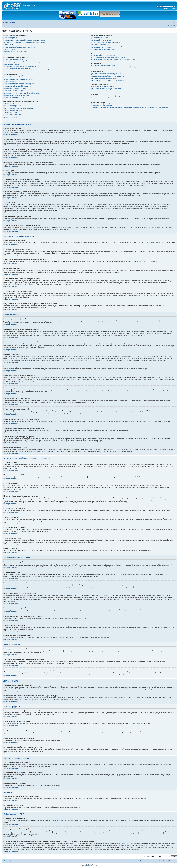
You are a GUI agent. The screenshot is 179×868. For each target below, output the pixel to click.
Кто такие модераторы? (98, 39)
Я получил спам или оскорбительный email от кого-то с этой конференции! (113, 59)
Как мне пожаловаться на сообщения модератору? (19, 92)
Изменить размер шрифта (174, 22)
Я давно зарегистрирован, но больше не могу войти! (19, 48)
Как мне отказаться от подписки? (101, 90)
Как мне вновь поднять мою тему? (14, 97)
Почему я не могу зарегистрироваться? (15, 51)
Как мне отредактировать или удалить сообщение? (19, 78)
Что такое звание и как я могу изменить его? (17, 68)
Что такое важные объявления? (13, 110)
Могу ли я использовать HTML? (13, 105)
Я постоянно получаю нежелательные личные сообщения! (109, 57)
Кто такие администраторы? (100, 37)
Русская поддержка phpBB (89, 865)
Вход (174, 26)
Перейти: (147, 856)
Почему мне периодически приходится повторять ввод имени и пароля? (25, 41)
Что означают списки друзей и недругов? (103, 65)
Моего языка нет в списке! (11, 64)
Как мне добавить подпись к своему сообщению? (18, 79)
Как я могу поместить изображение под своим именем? (20, 66)
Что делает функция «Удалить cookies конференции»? (20, 53)
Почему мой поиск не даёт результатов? (103, 75)
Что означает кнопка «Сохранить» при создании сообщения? (22, 94)
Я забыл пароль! (8, 44)
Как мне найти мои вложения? (100, 98)
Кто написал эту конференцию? (101, 104)
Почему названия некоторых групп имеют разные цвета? (108, 46)
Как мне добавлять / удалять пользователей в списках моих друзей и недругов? (115, 67)
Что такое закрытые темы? (11, 116)
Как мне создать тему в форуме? (13, 76)
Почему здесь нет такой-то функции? (102, 106)
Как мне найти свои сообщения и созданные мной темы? (108, 80)
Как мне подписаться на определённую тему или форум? (108, 88)
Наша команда (134, 861)
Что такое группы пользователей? (101, 41)
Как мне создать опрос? (11, 81)
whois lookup (126, 843)
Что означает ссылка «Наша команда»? (103, 50)
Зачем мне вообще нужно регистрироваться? (17, 39)
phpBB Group (63, 820)
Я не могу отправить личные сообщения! (103, 56)
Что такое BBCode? (9, 103)
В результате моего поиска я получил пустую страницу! (108, 77)
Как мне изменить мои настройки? (14, 59)
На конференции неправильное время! (15, 61)
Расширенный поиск (169, 8)
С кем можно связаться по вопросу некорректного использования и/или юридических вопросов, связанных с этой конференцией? (130, 107)
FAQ (169, 26)
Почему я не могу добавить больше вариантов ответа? (20, 83)
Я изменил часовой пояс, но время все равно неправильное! (21, 63)
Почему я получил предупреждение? (14, 90)
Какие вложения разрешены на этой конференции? (106, 96)
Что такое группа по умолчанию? (101, 48)
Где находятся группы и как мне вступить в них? (105, 42)
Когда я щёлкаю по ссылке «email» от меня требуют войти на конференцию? (26, 70)
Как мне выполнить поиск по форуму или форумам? (107, 73)
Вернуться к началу (12, 134)
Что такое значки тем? (10, 118)
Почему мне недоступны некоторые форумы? (17, 87)
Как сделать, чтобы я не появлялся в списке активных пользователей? (24, 42)
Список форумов (11, 22)
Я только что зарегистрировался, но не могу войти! (19, 46)
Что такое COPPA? (9, 50)
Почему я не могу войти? (11, 37)
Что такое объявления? (10, 112)
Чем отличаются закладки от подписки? (103, 86)
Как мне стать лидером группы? (101, 44)
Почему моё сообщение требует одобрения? (17, 95)
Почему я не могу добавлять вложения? (15, 88)
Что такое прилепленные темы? (13, 114)
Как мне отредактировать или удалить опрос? (17, 85)
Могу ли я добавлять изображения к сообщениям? (18, 109)
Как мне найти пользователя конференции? (104, 78)
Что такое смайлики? (10, 107)
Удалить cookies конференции (149, 861)
